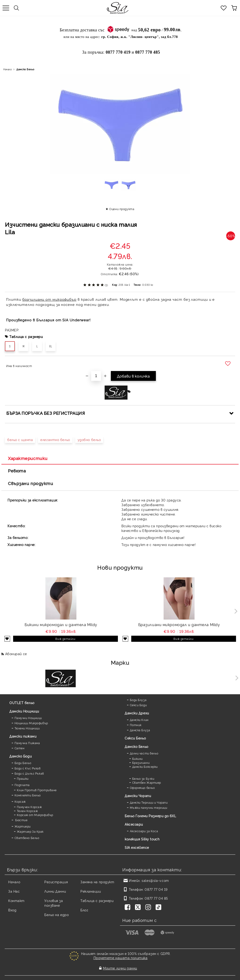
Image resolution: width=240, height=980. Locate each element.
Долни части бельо (144, 753)
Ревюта (17, 471)
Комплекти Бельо (28, 795)
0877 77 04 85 (156, 898)
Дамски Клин (139, 720)
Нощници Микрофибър (31, 723)
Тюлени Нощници (27, 728)
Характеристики (28, 458)
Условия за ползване (54, 903)
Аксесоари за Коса (144, 831)
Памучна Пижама (27, 743)
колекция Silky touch (142, 839)
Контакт (16, 900)
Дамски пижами (23, 736)
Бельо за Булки (143, 778)
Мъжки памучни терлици (149, 807)
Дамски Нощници (24, 711)
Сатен (20, 748)
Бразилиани (141, 763)
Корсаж (20, 801)
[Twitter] (139, 908)
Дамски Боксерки (145, 767)
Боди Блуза (138, 700)
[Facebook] (128, 908)
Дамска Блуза (140, 730)
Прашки (23, 778)
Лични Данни (55, 891)
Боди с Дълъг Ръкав (29, 773)
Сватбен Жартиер (147, 782)
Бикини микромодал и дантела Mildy (61, 624)
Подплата (22, 785)
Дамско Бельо (25, 69)
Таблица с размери (26, 336)
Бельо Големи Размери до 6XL (150, 816)
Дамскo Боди (21, 756)
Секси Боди (138, 705)
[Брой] (96, 376)
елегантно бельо (55, 440)
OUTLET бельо (22, 703)
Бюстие (21, 820)
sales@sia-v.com (155, 880)
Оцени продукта (122, 209)
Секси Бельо (135, 738)
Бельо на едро (56, 915)
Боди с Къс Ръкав (28, 768)
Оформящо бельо (142, 788)
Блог (84, 910)
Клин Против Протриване (37, 790)
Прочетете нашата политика (121, 958)
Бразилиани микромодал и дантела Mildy (179, 624)
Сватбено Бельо (27, 838)
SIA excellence (137, 847)
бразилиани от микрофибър (49, 299)
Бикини (137, 759)
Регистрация (56, 882)
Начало (7, 69)
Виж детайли (65, 639)
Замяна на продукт (97, 882)
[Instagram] (149, 908)
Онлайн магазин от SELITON (120, 976)
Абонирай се (16, 654)
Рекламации (91, 891)
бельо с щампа (20, 440)
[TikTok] (159, 908)
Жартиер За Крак (30, 831)
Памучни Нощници (28, 718)
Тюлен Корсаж (27, 811)
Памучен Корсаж (29, 807)
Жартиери (23, 826)
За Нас (14, 891)
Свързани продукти (31, 483)
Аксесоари (134, 824)
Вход (12, 910)
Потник (136, 725)
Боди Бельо (23, 763)
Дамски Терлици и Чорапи (149, 802)
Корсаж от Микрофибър (35, 815)
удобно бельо (89, 440)
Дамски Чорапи (138, 796)
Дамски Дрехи (137, 713)
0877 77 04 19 (156, 889)
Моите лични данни (120, 965)
